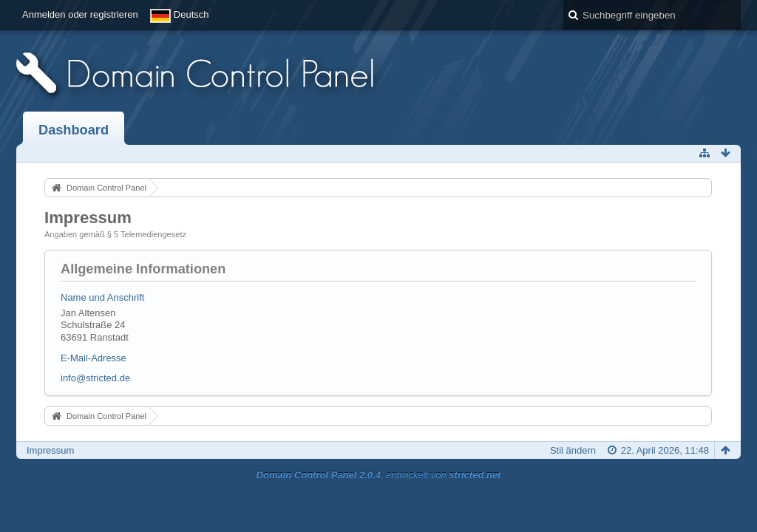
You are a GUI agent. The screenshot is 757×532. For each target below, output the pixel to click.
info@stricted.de (95, 378)
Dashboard (74, 130)
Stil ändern (573, 450)
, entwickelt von (379, 475)
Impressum (50, 450)
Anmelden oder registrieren (80, 14)
